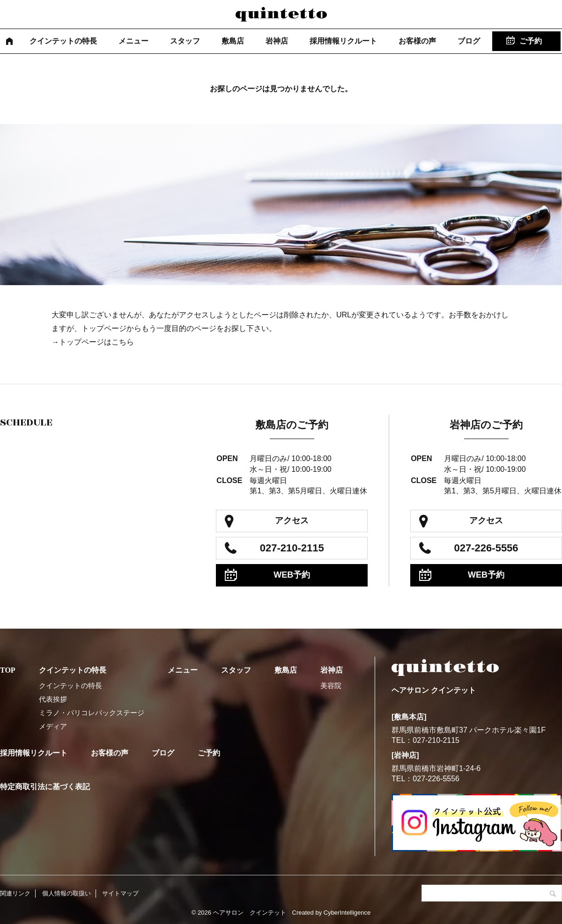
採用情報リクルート (343, 41)
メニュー (133, 41)
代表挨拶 (53, 699)
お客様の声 (417, 41)
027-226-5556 (486, 548)
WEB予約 (292, 575)
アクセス (292, 521)
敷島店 (233, 41)
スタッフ (185, 41)
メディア (53, 726)
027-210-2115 (292, 548)
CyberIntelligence (347, 913)
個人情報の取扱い (67, 893)
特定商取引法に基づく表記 (45, 787)
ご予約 (531, 41)
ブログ (469, 41)
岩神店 (277, 41)
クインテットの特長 (63, 41)
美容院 (331, 686)
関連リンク (15, 893)
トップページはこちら (96, 342)
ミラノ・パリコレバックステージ (92, 713)
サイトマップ (120, 893)
